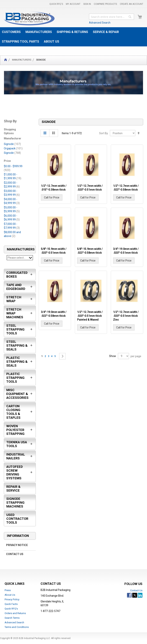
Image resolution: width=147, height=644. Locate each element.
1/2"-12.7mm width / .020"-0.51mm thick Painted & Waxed (90, 316)
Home (6, 60)
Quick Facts (11, 604)
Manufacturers (22, 60)
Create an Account (131, 4)
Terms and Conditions (17, 627)
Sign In (87, 4)
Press (8, 590)
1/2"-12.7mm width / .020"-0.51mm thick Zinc (126, 316)
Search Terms (12, 618)
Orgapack (13, 148)
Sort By (104, 133)
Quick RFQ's (56, 4)
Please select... (20, 258)
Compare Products (105, 4)
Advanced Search (100, 23)
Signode (12, 144)
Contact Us (15, 554)
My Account (73, 4)
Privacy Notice (17, 545)
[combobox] (111, 17)
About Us (10, 595)
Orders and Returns (15, 613)
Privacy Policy (12, 599)
